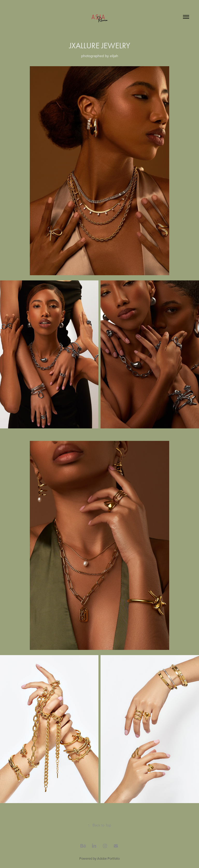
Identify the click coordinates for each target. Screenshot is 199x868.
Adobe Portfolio (108, 858)
